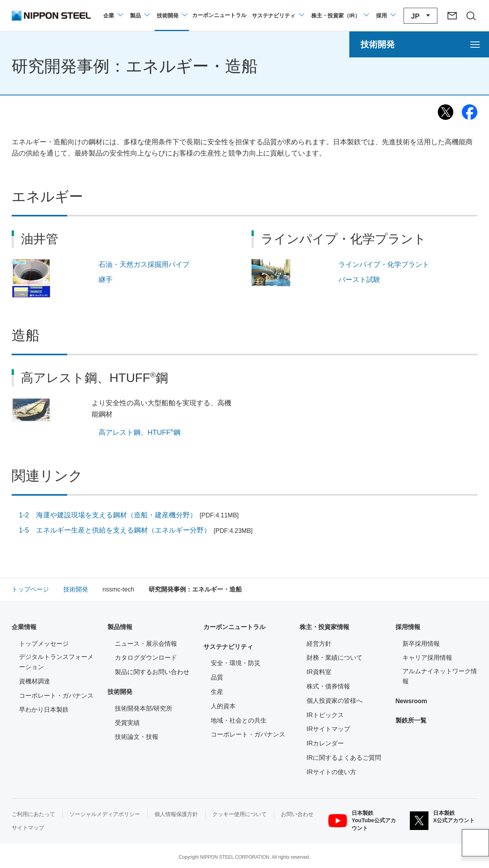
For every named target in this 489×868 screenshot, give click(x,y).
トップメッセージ (44, 644)
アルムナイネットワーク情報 (440, 676)
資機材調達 (35, 681)
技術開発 (120, 692)
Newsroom (411, 701)
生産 (217, 692)
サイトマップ (28, 828)
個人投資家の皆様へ (335, 701)
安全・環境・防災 (236, 663)
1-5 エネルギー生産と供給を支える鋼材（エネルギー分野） (136, 530)
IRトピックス (325, 715)
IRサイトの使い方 (331, 772)
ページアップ (475, 843)
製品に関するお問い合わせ (152, 672)
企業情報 (24, 627)
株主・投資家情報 (324, 627)
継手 (106, 280)
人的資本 (223, 706)
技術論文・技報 (137, 737)
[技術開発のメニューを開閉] (172, 16)
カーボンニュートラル (234, 627)
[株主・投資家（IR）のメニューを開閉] (340, 16)
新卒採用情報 (421, 644)
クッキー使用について (239, 814)
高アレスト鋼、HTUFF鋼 (140, 432)
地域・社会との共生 (239, 720)
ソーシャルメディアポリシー (105, 814)
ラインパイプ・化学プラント (384, 265)
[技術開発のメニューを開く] (419, 44)
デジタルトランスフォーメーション (56, 662)
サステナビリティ (228, 647)
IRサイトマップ (328, 729)
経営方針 (319, 644)
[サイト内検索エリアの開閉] (471, 16)
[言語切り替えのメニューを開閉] (421, 16)
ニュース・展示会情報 (146, 644)
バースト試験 (359, 280)
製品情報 (120, 627)
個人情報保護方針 (176, 814)
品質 (217, 677)
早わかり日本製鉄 (44, 710)
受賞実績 (127, 723)
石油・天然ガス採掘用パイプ (144, 265)
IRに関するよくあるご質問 (344, 758)
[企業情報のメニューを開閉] (113, 16)
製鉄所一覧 (411, 720)
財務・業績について (335, 658)
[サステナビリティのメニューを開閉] (278, 16)
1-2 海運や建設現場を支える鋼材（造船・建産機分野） (129, 515)
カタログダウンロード (146, 658)
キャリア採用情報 (427, 658)
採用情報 (408, 627)
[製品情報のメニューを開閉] (140, 16)
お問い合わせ (297, 814)
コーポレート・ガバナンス (56, 696)
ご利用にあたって (33, 814)
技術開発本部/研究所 (144, 708)
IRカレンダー (325, 743)
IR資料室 (319, 672)
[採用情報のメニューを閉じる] (386, 16)
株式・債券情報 (328, 686)
